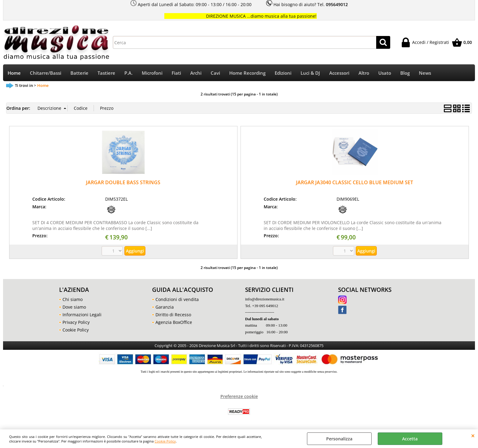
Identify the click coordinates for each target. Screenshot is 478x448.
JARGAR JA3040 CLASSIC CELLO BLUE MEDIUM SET (355, 182)
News (425, 73)
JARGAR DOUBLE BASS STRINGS (123, 182)
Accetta (410, 439)
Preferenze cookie (239, 396)
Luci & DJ (310, 73)
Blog (405, 73)
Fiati (176, 73)
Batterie (79, 73)
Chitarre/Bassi (46, 73)
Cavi (215, 73)
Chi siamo (73, 299)
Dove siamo (74, 307)
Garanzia (165, 307)
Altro (364, 73)
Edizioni (283, 73)
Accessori (339, 73)
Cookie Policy (165, 441)
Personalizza (339, 439)
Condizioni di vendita (177, 299)
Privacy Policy (76, 322)
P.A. (128, 73)
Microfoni (152, 73)
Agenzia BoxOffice (174, 322)
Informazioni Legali (82, 315)
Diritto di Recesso (173, 315)
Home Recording (247, 73)
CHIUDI (473, 435)
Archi (196, 73)
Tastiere (106, 73)
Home (14, 73)
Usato (385, 73)
